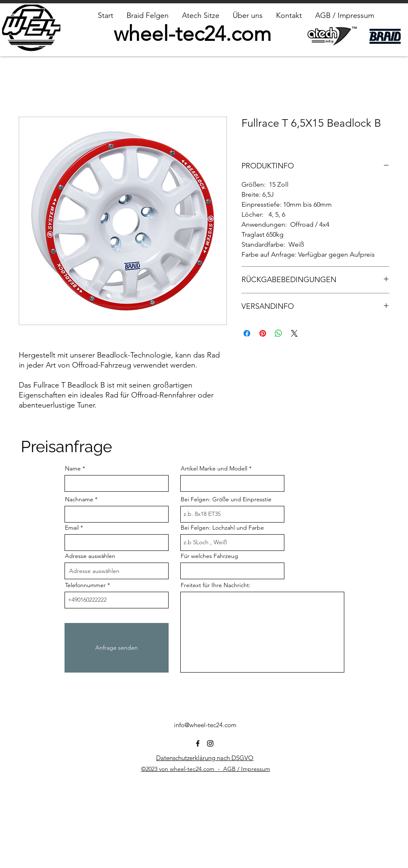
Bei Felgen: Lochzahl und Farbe (222, 528)
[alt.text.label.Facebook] (198, 743)
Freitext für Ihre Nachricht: (216, 585)
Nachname (79, 499)
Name (73, 468)
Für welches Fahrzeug (209, 556)
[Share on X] (294, 333)
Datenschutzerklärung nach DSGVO (205, 758)
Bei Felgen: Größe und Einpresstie (226, 499)
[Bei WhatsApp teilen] (279, 333)
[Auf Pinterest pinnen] (263, 333)
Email (72, 528)
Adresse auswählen (90, 556)
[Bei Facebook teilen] (247, 333)
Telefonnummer (85, 585)
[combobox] (117, 571)
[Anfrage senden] (117, 648)
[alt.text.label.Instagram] (210, 743)
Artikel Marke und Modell (214, 468)
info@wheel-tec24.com (205, 725)
